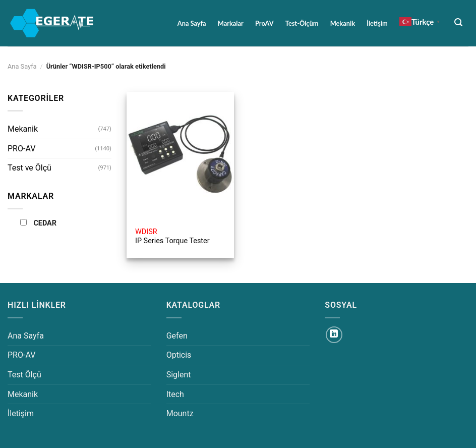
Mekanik (343, 23)
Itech (175, 394)
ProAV (264, 23)
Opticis (179, 355)
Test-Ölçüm (302, 23)
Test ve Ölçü (29, 168)
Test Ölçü (24, 375)
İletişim (377, 23)
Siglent (179, 375)
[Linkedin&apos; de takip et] (334, 335)
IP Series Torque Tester (172, 237)
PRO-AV (21, 149)
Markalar (231, 23)
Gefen (177, 336)
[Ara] (459, 22)
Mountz (180, 413)
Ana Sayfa (192, 23)
